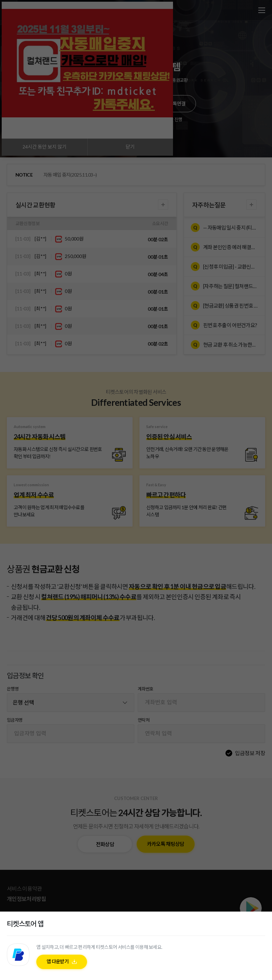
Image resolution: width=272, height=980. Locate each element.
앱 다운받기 (58, 963)
